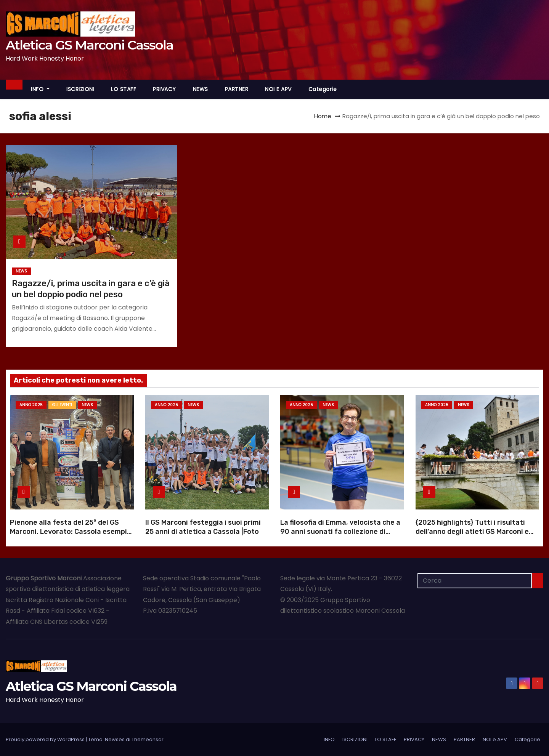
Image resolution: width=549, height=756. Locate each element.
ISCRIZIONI (80, 89)
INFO (40, 89)
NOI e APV (278, 89)
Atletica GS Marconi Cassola (89, 45)
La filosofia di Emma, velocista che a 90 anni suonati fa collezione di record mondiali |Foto (340, 532)
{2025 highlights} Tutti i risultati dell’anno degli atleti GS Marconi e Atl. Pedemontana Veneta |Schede (473, 532)
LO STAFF (124, 89)
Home (323, 116)
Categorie (323, 89)
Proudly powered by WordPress (46, 739)
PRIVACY (165, 89)
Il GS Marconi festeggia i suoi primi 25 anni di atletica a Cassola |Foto (203, 527)
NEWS (201, 89)
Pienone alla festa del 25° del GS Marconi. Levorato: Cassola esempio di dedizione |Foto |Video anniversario (71, 536)
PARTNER (237, 89)
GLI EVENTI (62, 405)
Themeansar (148, 739)
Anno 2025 (31, 405)
